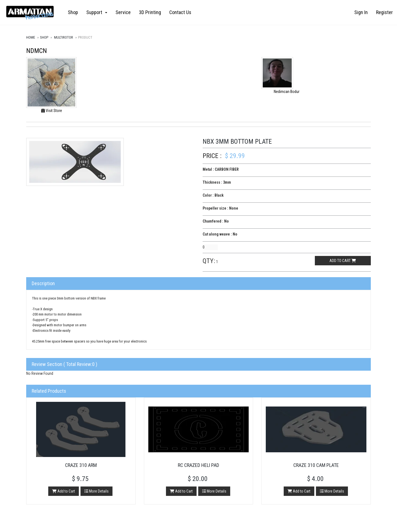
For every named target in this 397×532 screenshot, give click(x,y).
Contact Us (180, 12)
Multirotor (64, 37)
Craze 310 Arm (81, 465)
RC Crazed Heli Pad (198, 465)
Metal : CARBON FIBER (221, 169)
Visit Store (52, 111)
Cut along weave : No (220, 234)
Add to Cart (64, 491)
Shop (73, 12)
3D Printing (150, 12)
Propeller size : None (220, 208)
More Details (96, 491)
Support (97, 12)
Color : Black (213, 195)
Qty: (209, 261)
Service (123, 12)
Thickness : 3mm (217, 182)
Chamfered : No (216, 221)
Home (31, 37)
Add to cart (343, 261)
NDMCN (37, 51)
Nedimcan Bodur (287, 92)
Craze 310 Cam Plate (316, 465)
